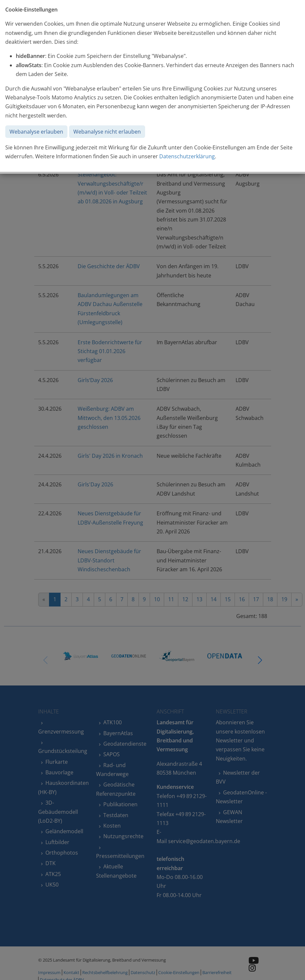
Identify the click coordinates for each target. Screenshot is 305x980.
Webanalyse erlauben (36, 132)
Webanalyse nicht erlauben (107, 132)
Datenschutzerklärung (187, 156)
